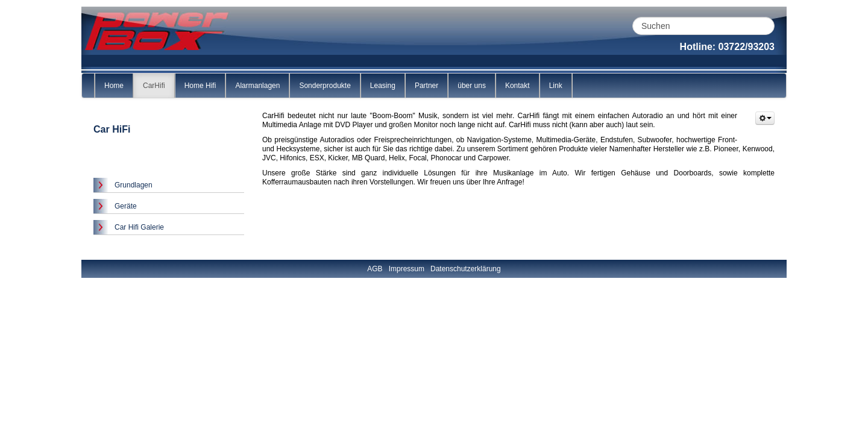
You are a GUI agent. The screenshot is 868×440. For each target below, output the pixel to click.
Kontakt (517, 86)
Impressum (407, 269)
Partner (426, 86)
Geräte (126, 206)
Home (114, 86)
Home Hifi (200, 86)
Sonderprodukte (325, 86)
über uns (472, 86)
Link (556, 86)
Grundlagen (134, 185)
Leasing (383, 86)
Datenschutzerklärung (466, 269)
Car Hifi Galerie (139, 227)
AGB (375, 269)
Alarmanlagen (257, 86)
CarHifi (154, 86)
